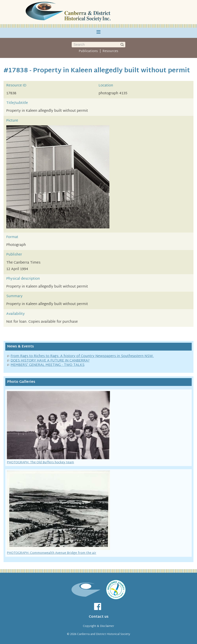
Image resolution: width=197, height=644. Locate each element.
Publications (88, 51)
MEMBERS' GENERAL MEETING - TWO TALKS (48, 365)
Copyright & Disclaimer (98, 626)
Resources (110, 51)
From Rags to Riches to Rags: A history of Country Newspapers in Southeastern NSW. (82, 356)
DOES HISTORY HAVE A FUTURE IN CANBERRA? (50, 361)
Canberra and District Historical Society (104, 634)
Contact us (99, 617)
